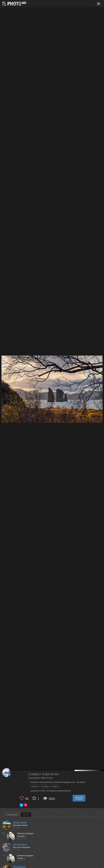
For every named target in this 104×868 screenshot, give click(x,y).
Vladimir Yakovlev (20, 822)
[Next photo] (101, 377)
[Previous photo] (3, 377)
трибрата (55, 786)
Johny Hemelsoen (20, 845)
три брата (45, 786)
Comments (12, 815)
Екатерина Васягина (40, 778)
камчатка (35, 786)
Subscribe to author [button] (79, 798)
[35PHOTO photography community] (14, 4)
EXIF (26, 815)
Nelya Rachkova (19, 867)
